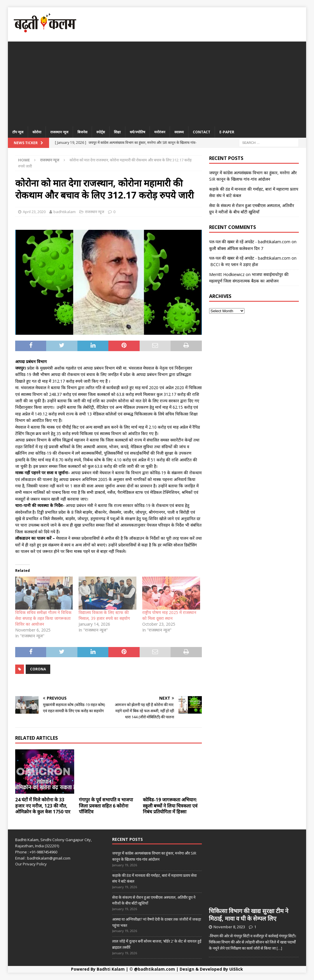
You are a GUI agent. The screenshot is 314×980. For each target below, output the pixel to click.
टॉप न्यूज (18, 132)
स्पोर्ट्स (101, 132)
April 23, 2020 (34, 212)
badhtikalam (65, 212)
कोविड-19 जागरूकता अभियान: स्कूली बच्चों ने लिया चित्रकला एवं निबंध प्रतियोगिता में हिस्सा (170, 806)
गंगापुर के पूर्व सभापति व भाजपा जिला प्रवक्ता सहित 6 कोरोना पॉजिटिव (106, 806)
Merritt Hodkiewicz (227, 274)
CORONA (38, 669)
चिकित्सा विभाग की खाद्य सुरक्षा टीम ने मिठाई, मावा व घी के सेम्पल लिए (249, 915)
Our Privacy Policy (31, 864)
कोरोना (37, 132)
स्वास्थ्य (179, 132)
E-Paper (227, 132)
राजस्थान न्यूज (59, 132)
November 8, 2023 (229, 927)
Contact (202, 132)
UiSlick (236, 969)
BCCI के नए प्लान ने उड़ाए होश (234, 264)
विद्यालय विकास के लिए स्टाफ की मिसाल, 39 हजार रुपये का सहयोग (104, 615)
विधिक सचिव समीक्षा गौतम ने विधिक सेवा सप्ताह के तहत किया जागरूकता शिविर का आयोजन (43, 618)
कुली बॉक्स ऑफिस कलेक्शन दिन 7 (236, 248)
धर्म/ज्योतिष (137, 132)
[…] (279, 948)
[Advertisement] (157, 82)
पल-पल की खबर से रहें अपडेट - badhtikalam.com (250, 242)
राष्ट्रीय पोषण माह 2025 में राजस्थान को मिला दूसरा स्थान (169, 615)
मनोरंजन (160, 132)
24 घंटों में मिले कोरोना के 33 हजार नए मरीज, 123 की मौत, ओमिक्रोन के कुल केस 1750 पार (43, 806)
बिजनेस (82, 132)
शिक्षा (117, 132)
